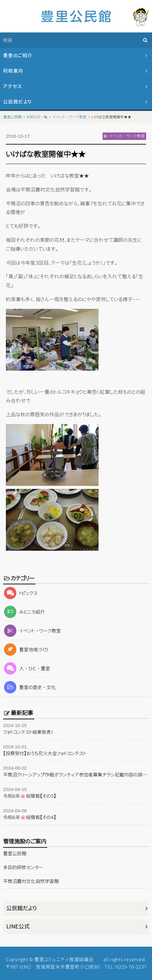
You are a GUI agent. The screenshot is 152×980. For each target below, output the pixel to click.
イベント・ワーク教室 (32, 631)
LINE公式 (18, 926)
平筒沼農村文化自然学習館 (31, 881)
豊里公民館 (15, 854)
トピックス (21, 593)
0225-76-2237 (131, 967)
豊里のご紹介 (18, 55)
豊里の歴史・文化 (30, 687)
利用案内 (13, 71)
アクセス (13, 86)
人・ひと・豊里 (27, 669)
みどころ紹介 (24, 612)
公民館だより (17, 102)
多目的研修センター (23, 867)
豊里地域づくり (26, 650)
